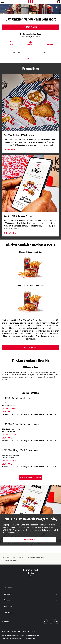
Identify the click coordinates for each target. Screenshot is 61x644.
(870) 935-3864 (9, 435)
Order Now (10, 150)
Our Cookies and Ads (28, 632)
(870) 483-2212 (9, 461)
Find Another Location (31, 478)
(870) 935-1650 (9, 409)
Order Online (30, 27)
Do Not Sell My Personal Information (13, 635)
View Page (7, 412)
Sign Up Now (10, 233)
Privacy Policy (6, 632)
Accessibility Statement (33, 635)
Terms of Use (16, 632)
